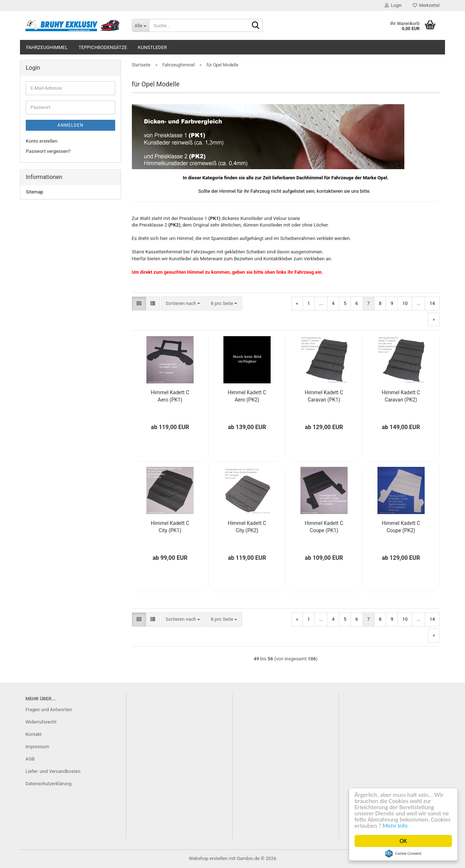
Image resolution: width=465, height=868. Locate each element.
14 (432, 303)
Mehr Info (395, 826)
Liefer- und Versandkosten (53, 771)
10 (405, 303)
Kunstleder (153, 47)
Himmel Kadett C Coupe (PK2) (401, 527)
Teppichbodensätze (103, 47)
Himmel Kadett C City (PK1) (170, 527)
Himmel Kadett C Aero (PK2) (247, 396)
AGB (30, 759)
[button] (139, 304)
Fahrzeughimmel (47, 47)
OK (404, 841)
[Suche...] (140, 25)
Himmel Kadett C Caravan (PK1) (324, 396)
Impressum (37, 747)
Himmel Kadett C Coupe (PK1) (324, 527)
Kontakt (34, 734)
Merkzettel (426, 5)
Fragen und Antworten (49, 710)
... (321, 303)
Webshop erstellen (208, 858)
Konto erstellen (42, 141)
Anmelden (70, 125)
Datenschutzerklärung (48, 784)
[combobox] (183, 304)
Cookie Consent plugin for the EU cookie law (404, 853)
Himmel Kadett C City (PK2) (247, 527)
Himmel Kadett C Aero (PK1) (170, 396)
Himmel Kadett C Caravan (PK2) (401, 396)
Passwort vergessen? (48, 151)
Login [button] (393, 5)
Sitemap (35, 192)
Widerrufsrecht (41, 722)
